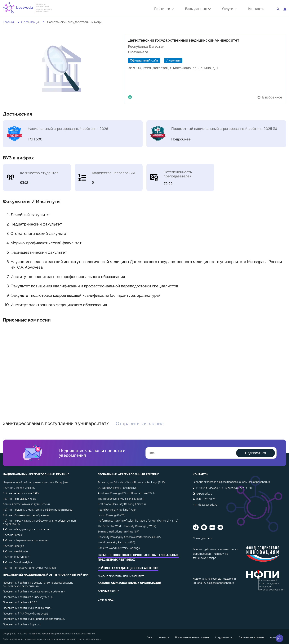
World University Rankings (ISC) (116, 542)
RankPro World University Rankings (119, 548)
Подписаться (256, 453)
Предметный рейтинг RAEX (20, 602)
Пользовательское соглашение (192, 637)
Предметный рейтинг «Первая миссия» (27, 608)
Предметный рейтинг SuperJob (22, 624)
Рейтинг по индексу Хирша (20, 499)
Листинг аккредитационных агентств (121, 576)
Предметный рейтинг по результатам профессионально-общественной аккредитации (38, 584)
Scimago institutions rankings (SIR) (119, 532)
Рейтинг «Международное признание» (27, 529)
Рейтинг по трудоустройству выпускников (29, 568)
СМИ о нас (106, 600)
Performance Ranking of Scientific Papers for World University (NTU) (138, 521)
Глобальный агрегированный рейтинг (128, 474)
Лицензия (173, 60)
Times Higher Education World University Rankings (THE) (131, 482)
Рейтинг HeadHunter (16, 551)
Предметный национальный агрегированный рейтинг (46, 575)
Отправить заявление (140, 423)
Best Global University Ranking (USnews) (122, 504)
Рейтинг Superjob (13, 546)
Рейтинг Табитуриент (16, 557)
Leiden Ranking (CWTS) (112, 515)
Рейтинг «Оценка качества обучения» (26, 515)
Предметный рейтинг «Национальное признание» (34, 619)
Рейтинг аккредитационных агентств (128, 568)
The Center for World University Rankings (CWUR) (127, 526)
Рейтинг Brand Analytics (18, 562)
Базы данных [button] (198, 9)
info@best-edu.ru (207, 505)
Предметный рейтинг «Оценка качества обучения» (34, 591)
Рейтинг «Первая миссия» (19, 488)
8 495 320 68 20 (206, 499)
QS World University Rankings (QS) (118, 488)
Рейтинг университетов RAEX (21, 493)
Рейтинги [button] (164, 9)
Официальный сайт (144, 60)
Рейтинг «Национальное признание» (26, 540)
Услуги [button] (229, 9)
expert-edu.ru (204, 494)
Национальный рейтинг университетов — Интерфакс (36, 482)
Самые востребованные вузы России (26, 504)
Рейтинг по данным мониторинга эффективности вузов (38, 510)
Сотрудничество (224, 637)
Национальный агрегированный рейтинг (36, 474)
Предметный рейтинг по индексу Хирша (28, 597)
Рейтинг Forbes (12, 535)
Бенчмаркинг (108, 591)
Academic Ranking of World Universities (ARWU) (126, 493)
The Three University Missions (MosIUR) (121, 499)
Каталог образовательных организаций (129, 583)
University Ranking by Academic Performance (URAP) (129, 537)
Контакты (256, 9)
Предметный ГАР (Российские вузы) (25, 614)
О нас (150, 637)
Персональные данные (251, 637)
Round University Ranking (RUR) (117, 510)
